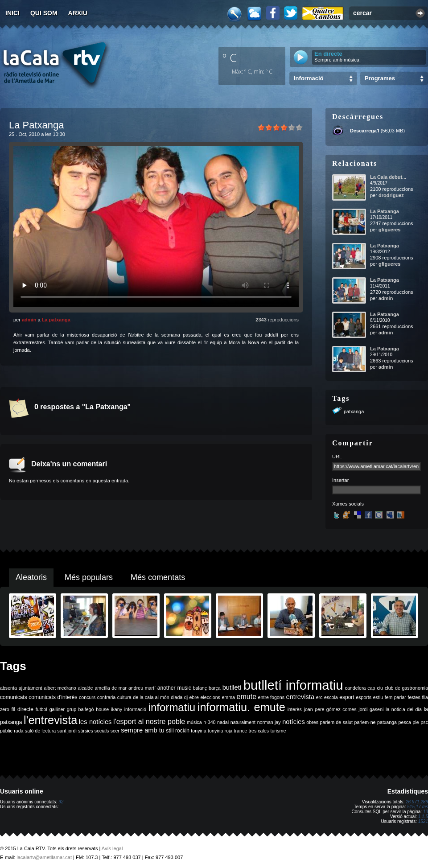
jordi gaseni (371, 709)
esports (364, 697)
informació (135, 709)
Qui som (44, 13)
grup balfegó (80, 709)
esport (347, 697)
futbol (41, 709)
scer (115, 731)
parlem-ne (365, 722)
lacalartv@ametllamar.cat (44, 857)
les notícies (95, 722)
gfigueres (390, 230)
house (102, 709)
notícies (294, 722)
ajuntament (31, 688)
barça (215, 688)
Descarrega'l (365, 131)
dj (186, 697)
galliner (57, 709)
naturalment (243, 722)
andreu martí (142, 688)
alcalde (86, 688)
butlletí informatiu (293, 685)
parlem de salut (336, 722)
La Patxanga (385, 211)
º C (230, 58)
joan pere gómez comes (330, 709)
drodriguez (391, 195)
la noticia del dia (404, 709)
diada (177, 697)
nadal (223, 722)
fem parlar (395, 697)
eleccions (210, 697)
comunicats (14, 697)
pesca (405, 722)
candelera (356, 688)
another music (174, 688)
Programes (380, 78)
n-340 (209, 722)
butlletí (232, 687)
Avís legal (112, 848)
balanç (200, 688)
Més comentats (158, 577)
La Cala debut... (388, 177)
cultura (124, 697)
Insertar (340, 480)
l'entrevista (50, 720)
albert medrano (60, 688)
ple (416, 722)
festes (414, 697)
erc (319, 697)
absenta (8, 688)
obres (312, 722)
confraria (106, 697)
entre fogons (271, 697)
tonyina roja (220, 731)
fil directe (23, 709)
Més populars (89, 577)
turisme (278, 731)
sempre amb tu (143, 730)
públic (6, 731)
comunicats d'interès (53, 697)
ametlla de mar (111, 688)
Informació (309, 78)
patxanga (354, 411)
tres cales (259, 731)
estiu (378, 697)
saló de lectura (40, 731)
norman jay (269, 722)
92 (61, 802)
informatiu (172, 707)
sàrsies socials (93, 731)
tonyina (198, 731)
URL (337, 457)
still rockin (178, 731)
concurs (87, 697)
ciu (380, 688)
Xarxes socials (348, 504)
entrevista (300, 697)
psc (424, 722)
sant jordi (67, 731)
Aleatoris (31, 577)
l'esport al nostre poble (149, 722)
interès (295, 709)
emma (228, 697)
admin (29, 320)
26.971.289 (417, 802)
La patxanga (56, 320)
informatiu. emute (241, 707)
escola (331, 697)
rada (19, 731)
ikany (117, 709)
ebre (194, 697)
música (194, 722)
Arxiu (78, 13)
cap (371, 688)
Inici (12, 13)
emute (247, 697)
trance (241, 731)
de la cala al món (151, 697)
